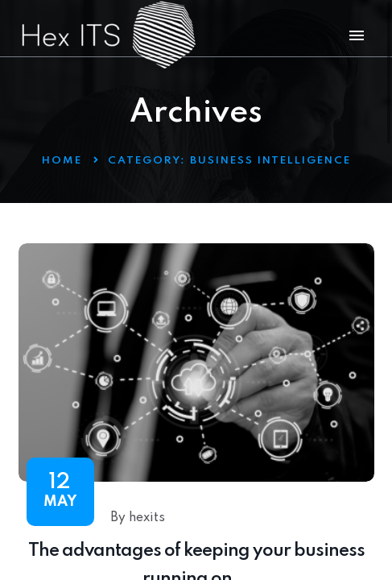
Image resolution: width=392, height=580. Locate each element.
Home (62, 161)
